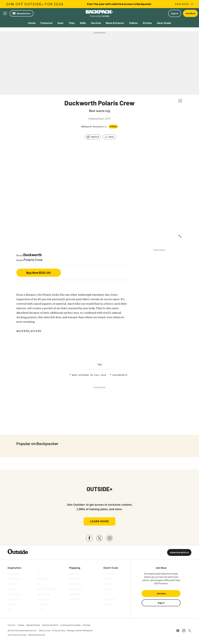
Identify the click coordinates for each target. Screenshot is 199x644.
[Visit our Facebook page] (89, 539)
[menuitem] (32, 23)
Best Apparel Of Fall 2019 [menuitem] (89, 375)
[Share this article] (109, 137)
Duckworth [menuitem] (120, 375)
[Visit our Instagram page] (110, 539)
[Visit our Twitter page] (99, 539)
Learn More (99, 522)
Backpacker (99, 12)
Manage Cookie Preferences (80, 631)
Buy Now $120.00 (39, 273)
